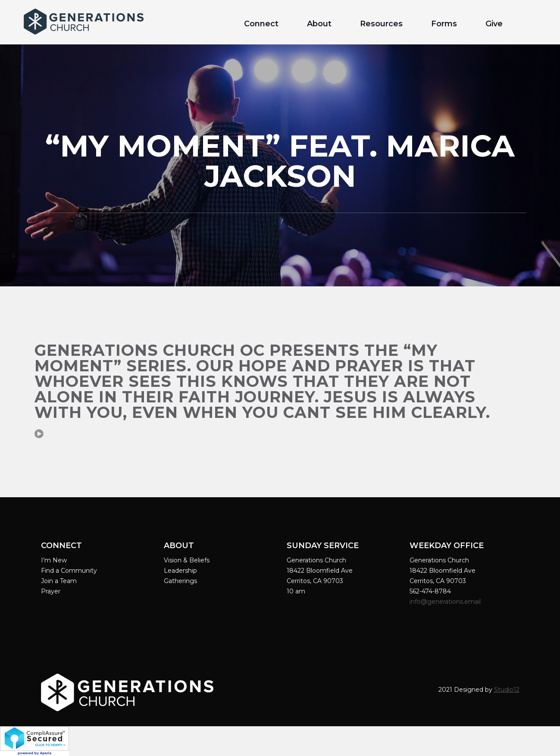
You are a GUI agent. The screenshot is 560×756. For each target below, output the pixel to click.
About (319, 24)
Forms (444, 24)
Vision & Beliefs (187, 560)
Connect (261, 24)
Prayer (51, 591)
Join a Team (59, 581)
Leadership (180, 571)
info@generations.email (446, 602)
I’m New (54, 560)
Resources (381, 24)
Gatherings (180, 581)
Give (494, 24)
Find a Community (69, 571)
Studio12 (507, 690)
